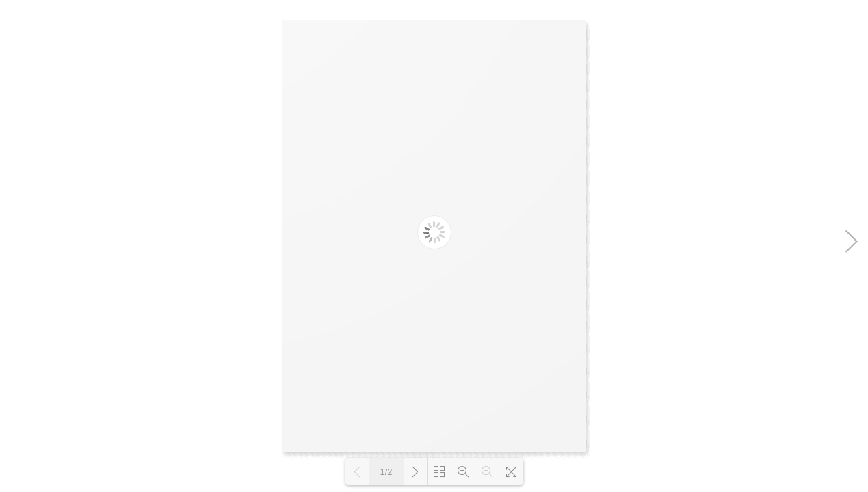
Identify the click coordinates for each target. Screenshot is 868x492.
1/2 (386, 472)
